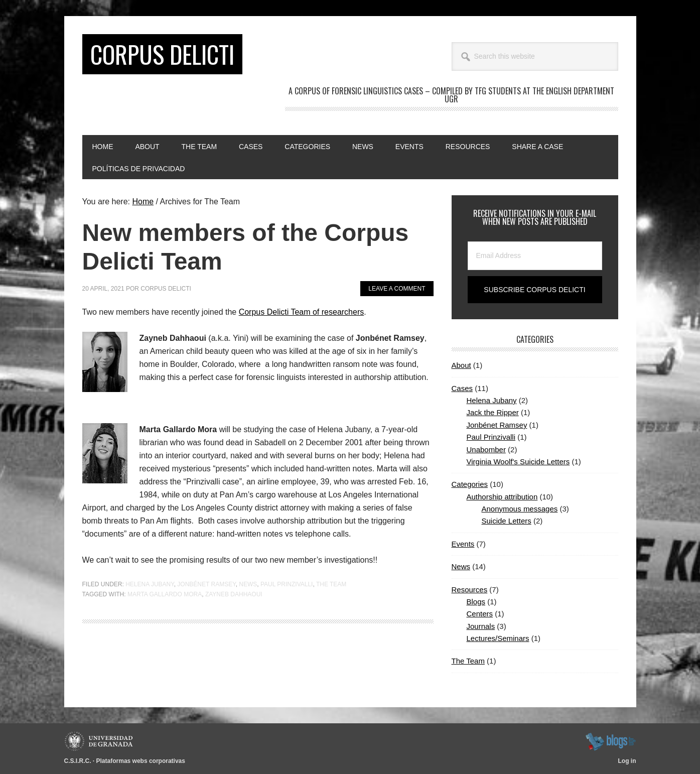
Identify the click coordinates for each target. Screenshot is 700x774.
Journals (481, 626)
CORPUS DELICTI (162, 54)
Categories (470, 484)
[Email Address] (535, 256)
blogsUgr (610, 741)
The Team (331, 584)
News (248, 584)
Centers (480, 614)
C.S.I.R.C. (78, 761)
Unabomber (486, 449)
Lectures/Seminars (498, 638)
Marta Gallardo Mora (165, 594)
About (461, 365)
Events (463, 544)
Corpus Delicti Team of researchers (302, 312)
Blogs (476, 602)
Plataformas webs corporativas (141, 761)
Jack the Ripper (493, 412)
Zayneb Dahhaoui (234, 594)
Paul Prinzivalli (287, 584)
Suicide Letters (507, 521)
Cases (462, 388)
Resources (470, 590)
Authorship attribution (502, 497)
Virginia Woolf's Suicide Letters (518, 462)
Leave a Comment (397, 289)
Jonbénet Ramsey (206, 584)
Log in (627, 761)
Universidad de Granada (100, 741)
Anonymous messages (520, 509)
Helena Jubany (150, 584)
